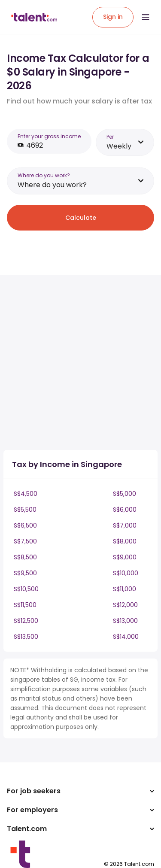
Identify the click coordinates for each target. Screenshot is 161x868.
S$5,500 (25, 510)
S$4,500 (26, 494)
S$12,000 (125, 605)
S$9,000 (125, 557)
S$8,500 (25, 557)
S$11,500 (25, 605)
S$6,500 (25, 525)
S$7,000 (125, 525)
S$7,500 (25, 541)
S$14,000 (126, 637)
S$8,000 (125, 541)
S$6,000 (125, 510)
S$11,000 (125, 589)
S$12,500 (26, 621)
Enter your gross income (49, 136)
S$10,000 (126, 573)
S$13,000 (125, 621)
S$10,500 (26, 589)
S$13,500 (26, 637)
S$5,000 (125, 494)
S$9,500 (25, 573)
